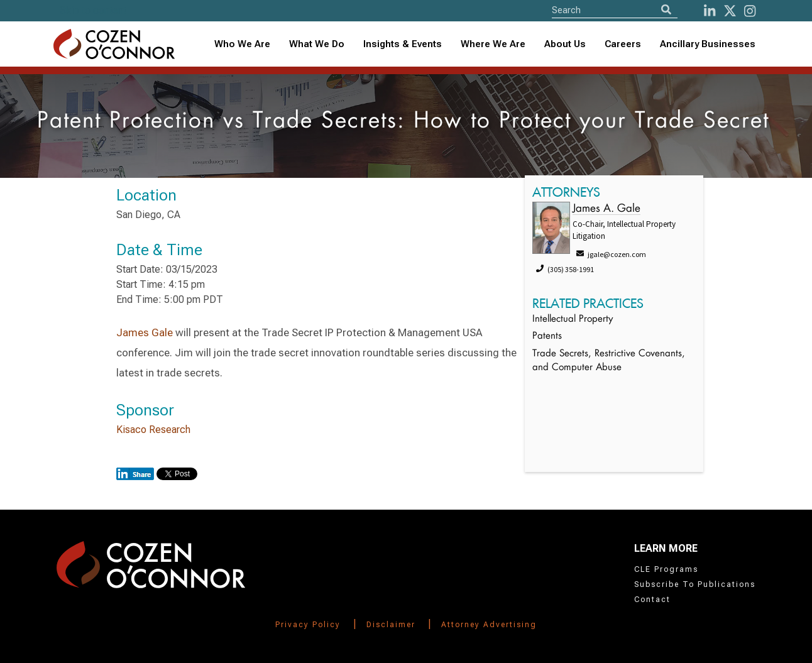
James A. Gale (606, 209)
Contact (652, 600)
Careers (623, 44)
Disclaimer (391, 625)
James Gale (145, 332)
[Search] (666, 10)
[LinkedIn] (710, 11)
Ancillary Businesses (708, 44)
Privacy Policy (308, 625)
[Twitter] (730, 11)
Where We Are (493, 44)
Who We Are (242, 44)
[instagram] (750, 11)
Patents (547, 337)
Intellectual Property (573, 320)
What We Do (317, 44)
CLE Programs (666, 569)
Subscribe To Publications (695, 584)
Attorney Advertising (489, 625)
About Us (565, 44)
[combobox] (403, 44)
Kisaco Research (153, 430)
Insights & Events (403, 44)
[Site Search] (615, 10)
